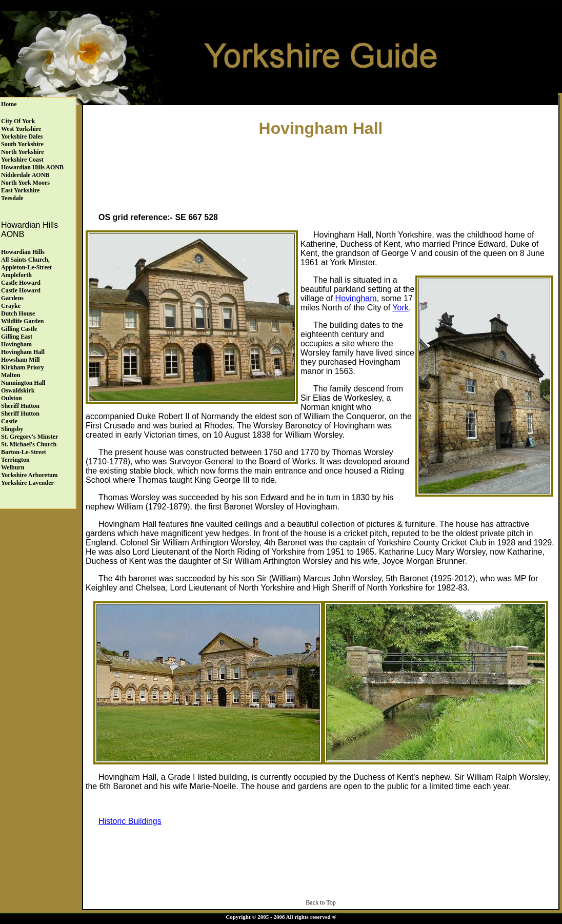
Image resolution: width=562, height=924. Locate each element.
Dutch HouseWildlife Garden (22, 317)
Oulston (12, 398)
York (400, 308)
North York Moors (25, 183)
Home (9, 104)
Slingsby (12, 429)
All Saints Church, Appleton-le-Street (26, 263)
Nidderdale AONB (25, 175)
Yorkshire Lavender (27, 483)
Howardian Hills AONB (32, 167)
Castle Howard (21, 283)
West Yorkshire (21, 129)
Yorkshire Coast (22, 160)
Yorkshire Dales (22, 136)
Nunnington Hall (23, 383)
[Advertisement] (321, 172)
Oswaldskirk (18, 390)
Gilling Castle (19, 329)
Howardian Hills (23, 252)
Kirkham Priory (23, 367)
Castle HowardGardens (21, 294)
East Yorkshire (21, 190)
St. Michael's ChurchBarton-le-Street (29, 448)
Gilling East (17, 337)
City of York (18, 121)
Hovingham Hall (23, 352)
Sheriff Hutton (20, 406)
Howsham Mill (21, 360)
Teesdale (12, 198)
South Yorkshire (22, 144)
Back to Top (320, 902)
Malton (11, 375)
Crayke (11, 306)
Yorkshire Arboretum (29, 475)
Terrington (15, 460)
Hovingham (16, 344)
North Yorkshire (23, 152)
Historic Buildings (130, 821)
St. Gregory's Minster (29, 437)
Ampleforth (16, 275)
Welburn (13, 467)
